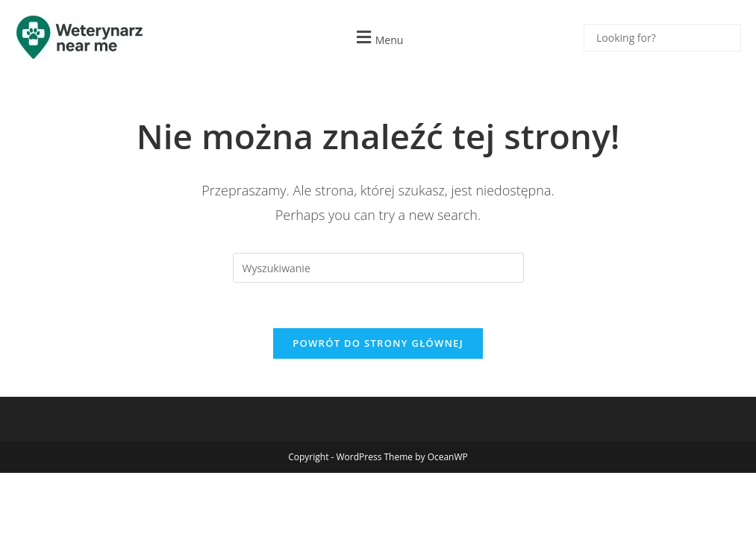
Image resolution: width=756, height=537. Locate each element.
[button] (378, 38)
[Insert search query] (378, 268)
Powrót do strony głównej (378, 343)
